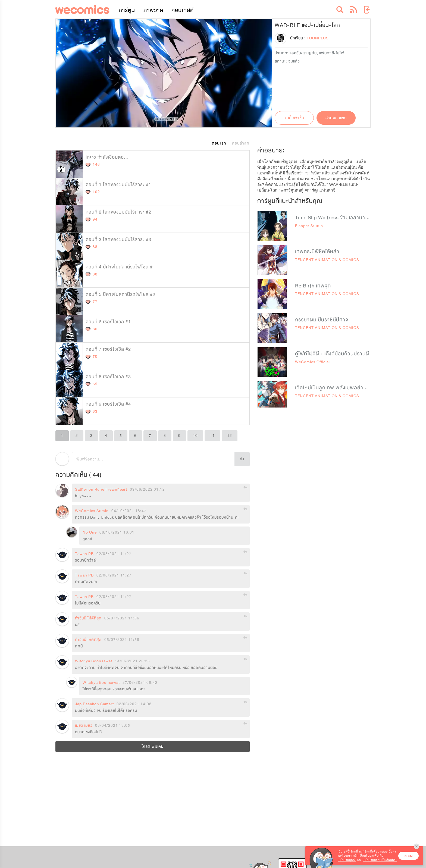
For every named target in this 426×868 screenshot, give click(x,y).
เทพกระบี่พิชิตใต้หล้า (317, 252)
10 (195, 436)
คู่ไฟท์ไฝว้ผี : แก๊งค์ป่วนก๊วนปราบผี (332, 354)
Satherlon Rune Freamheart (101, 490)
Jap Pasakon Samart (94, 704)
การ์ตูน (127, 10)
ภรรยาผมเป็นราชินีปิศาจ (322, 320)
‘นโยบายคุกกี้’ (347, 860)
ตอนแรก (219, 143)
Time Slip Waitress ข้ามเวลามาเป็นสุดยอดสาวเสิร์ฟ (352, 218)
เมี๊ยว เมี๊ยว (84, 726)
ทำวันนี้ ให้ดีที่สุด (88, 618)
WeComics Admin (92, 511)
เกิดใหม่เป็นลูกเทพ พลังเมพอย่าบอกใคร (338, 388)
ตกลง (409, 856)
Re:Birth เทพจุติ (313, 286)
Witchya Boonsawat (94, 661)
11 (212, 436)
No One (90, 532)
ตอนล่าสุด (241, 143)
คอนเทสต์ (183, 10)
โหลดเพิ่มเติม (153, 746)
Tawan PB (84, 554)
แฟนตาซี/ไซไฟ (332, 53)
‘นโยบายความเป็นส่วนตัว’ (380, 860)
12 (230, 436)
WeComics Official (312, 362)
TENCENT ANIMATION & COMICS (327, 260)
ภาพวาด (153, 10)
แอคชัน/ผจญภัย (303, 53)
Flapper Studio (309, 226)
